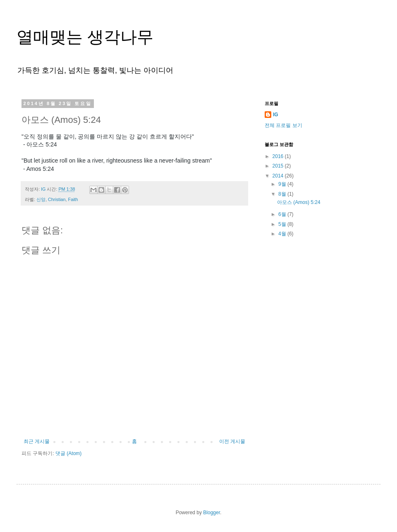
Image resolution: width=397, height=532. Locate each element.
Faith (73, 199)
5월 (283, 224)
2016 (279, 156)
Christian (57, 199)
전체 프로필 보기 (283, 125)
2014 (279, 176)
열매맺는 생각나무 (85, 37)
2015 (279, 166)
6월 (283, 214)
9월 (283, 184)
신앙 (41, 199)
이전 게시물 (232, 441)
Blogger (212, 513)
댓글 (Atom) (68, 453)
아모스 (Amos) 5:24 (299, 202)
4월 (283, 234)
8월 (283, 194)
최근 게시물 (37, 441)
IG (276, 115)
